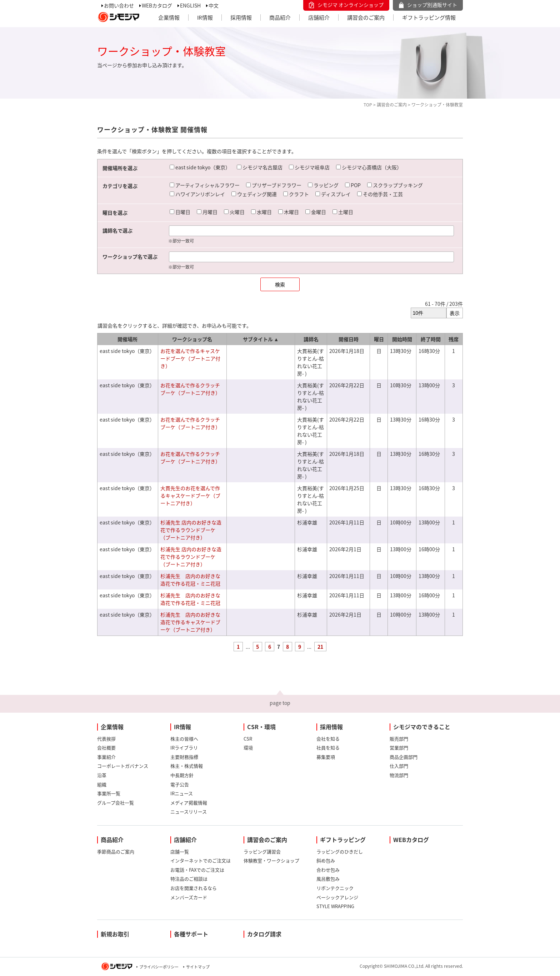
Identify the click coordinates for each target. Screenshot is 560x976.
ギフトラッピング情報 (429, 18)
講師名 (311, 339)
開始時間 (402, 339)
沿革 (102, 775)
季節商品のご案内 (116, 851)
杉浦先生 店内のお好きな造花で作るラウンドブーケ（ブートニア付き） (191, 530)
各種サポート (191, 934)
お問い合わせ (119, 5)
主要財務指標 (184, 757)
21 (320, 647)
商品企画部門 (404, 757)
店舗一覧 (180, 851)
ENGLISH (190, 5)
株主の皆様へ (184, 739)
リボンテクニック (335, 888)
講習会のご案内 (366, 18)
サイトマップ (198, 967)
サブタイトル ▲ (261, 339)
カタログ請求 (264, 934)
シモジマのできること (422, 727)
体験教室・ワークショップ (271, 860)
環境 (248, 748)
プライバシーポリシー (159, 967)
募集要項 (326, 757)
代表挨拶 (106, 739)
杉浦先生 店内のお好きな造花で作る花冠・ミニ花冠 (190, 580)
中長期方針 (182, 775)
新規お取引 (115, 934)
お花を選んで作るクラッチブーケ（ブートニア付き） (190, 389)
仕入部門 (399, 766)
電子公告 (180, 784)
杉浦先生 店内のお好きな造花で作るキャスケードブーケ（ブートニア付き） (190, 622)
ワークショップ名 (192, 339)
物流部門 (399, 775)
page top (280, 703)
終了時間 (431, 339)
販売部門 (399, 739)
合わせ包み (328, 870)
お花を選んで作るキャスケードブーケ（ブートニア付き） (190, 358)
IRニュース (182, 793)
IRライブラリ (184, 748)
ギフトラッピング (343, 840)
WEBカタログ (157, 5)
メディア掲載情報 (189, 803)
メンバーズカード (189, 897)
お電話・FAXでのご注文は (197, 870)
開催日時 (349, 339)
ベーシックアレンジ (337, 897)
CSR (248, 739)
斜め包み (326, 860)
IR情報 (205, 18)
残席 (454, 339)
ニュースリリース (189, 811)
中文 (214, 5)
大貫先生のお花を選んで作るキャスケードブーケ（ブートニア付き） (190, 496)
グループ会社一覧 (116, 803)
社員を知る (328, 748)
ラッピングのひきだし (340, 851)
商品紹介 (280, 18)
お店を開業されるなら (194, 888)
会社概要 (106, 748)
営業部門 (399, 748)
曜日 (379, 339)
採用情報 (241, 18)
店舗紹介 (319, 18)
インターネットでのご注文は (201, 860)
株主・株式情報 (187, 766)
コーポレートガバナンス (123, 766)
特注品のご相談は (189, 879)
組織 (102, 784)
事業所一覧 (109, 793)
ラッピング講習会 (262, 851)
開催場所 (127, 339)
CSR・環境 (261, 727)
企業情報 (169, 18)
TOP (368, 105)
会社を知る (328, 739)
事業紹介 (106, 757)
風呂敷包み (328, 879)
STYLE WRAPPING (335, 906)
